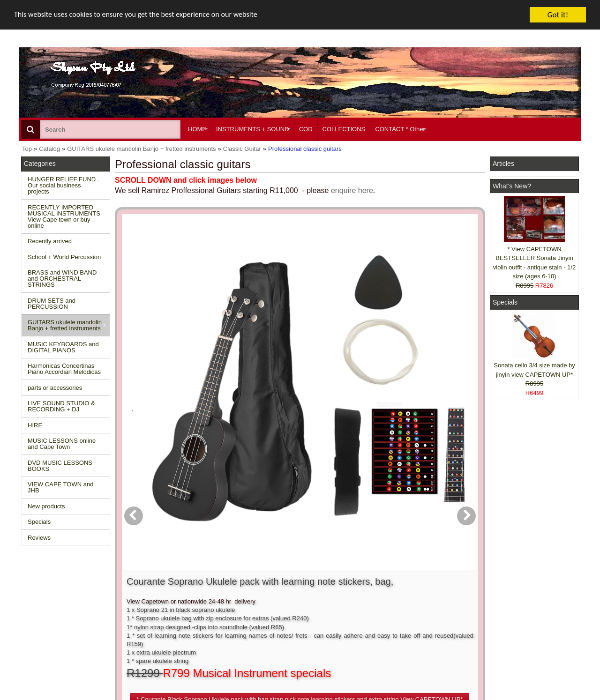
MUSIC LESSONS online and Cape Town (62, 444)
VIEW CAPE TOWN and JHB (60, 487)
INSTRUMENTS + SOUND (253, 129)
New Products (45, 597)
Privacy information (169, 614)
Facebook (521, 592)
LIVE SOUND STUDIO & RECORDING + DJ (61, 406)
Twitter (517, 610)
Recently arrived (50, 241)
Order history (278, 606)
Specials (39, 522)
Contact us (158, 589)
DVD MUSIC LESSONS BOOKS (60, 466)
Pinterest (507, 631)
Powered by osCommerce (475, 697)
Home (34, 589)
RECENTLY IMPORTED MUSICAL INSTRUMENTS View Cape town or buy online (64, 216)
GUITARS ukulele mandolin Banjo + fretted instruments (65, 325)
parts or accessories (55, 388)
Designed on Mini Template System (542, 697)
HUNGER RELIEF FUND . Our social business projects (63, 185)
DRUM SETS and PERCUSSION (52, 304)
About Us (390, 589)
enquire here (352, 190)
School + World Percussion (64, 257)
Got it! (558, 15)
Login (268, 597)
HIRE (35, 425)
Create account (281, 589)
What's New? (512, 186)
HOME (197, 129)
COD (306, 129)
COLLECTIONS (344, 129)
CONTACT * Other (400, 129)
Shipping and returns (172, 606)
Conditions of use (167, 597)
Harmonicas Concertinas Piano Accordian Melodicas (64, 369)
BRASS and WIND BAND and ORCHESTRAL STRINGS (62, 279)
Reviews (39, 538)
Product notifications (288, 614)
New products (46, 506)
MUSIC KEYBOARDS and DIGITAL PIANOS (63, 347)
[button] (353, 360)
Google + (507, 622)
